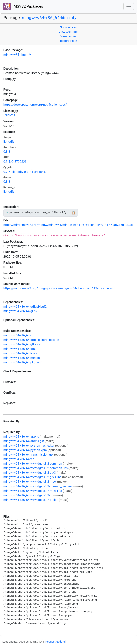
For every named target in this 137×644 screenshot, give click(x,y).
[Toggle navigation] (129, 6)
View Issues (68, 36)
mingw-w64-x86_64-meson (22, 358)
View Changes (68, 32)
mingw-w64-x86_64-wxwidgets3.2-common (33, 464)
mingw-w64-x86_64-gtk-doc (22, 344)
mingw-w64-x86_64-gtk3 (20, 349)
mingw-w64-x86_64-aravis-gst (24, 441)
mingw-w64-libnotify (17, 55)
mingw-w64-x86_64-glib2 (20, 311)
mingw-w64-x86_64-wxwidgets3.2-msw (30, 482)
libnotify (9, 142)
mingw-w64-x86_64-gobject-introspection (31, 340)
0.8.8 (7, 152)
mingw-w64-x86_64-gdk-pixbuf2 (25, 307)
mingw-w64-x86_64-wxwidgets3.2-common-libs (36, 468)
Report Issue (68, 41)
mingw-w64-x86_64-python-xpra (25, 450)
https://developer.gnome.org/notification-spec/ (35, 105)
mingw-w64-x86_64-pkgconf (22, 362)
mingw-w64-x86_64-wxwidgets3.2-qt (28, 495)
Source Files (68, 27)
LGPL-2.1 (9, 115)
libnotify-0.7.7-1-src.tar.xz (29, 172)
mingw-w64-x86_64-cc (18, 335)
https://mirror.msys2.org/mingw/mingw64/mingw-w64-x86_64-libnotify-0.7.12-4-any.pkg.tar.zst (68, 225)
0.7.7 (7, 172)
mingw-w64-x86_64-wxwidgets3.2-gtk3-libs (32, 477)
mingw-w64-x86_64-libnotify (49, 18)
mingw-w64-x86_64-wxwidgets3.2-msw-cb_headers (38, 486)
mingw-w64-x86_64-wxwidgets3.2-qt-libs (31, 500)
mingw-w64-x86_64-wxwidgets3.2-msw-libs (33, 491)
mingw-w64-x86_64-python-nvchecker (29, 446)
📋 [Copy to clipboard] (73, 213)
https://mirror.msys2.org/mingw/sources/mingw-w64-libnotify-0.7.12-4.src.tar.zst (58, 288)
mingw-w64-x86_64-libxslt (21, 353)
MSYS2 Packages (23, 6)
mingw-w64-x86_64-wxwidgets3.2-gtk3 (30, 473)
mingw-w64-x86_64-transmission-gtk (28, 455)
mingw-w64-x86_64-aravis (21, 437)
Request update (55, 642)
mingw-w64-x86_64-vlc (19, 459)
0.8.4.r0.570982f (15, 162)
